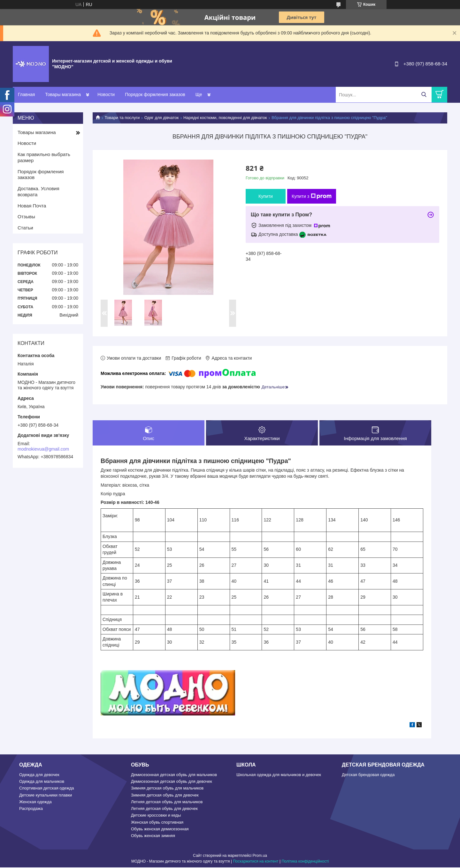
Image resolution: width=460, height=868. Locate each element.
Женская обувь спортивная (157, 823)
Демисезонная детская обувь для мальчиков (174, 775)
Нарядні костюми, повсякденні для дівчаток (225, 118)
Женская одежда (35, 802)
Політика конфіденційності (305, 862)
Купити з (312, 196)
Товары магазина (63, 94)
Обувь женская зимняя (153, 836)
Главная (26, 94)
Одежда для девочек (39, 775)
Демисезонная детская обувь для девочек (172, 782)
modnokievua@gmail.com (43, 449)
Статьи (25, 228)
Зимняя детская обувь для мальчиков (167, 789)
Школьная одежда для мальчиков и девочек (279, 775)
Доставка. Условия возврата (38, 191)
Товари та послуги (122, 118)
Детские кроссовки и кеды (156, 816)
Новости (106, 94)
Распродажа (31, 809)
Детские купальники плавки (46, 796)
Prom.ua (260, 856)
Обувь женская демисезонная (160, 830)
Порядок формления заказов (155, 94)
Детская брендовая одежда (368, 775)
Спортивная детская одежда (46, 789)
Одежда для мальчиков (42, 782)
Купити (266, 196)
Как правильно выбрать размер (44, 157)
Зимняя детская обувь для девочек (165, 796)
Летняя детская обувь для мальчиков (167, 802)
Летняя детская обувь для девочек (164, 809)
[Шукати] (424, 95)
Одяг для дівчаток (162, 118)
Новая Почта (32, 206)
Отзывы (26, 217)
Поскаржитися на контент (256, 862)
